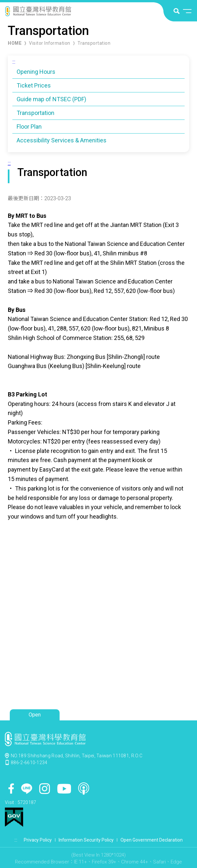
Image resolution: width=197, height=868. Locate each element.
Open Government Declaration (152, 840)
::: (14, 62)
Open (35, 715)
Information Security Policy (86, 840)
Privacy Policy (38, 840)
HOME (15, 43)
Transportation (94, 43)
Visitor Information (50, 43)
